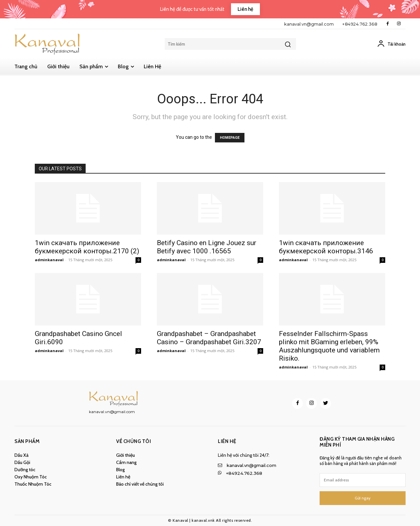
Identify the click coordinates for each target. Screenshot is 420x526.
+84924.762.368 (360, 24)
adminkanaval (49, 260)
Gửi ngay (363, 498)
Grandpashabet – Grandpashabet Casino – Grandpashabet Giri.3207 (209, 338)
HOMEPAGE (230, 138)
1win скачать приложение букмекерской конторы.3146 (326, 247)
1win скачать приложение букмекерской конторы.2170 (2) (87, 247)
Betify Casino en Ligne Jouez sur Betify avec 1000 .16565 (207, 247)
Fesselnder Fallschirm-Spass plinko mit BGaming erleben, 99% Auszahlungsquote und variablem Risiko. (329, 346)
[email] (363, 480)
